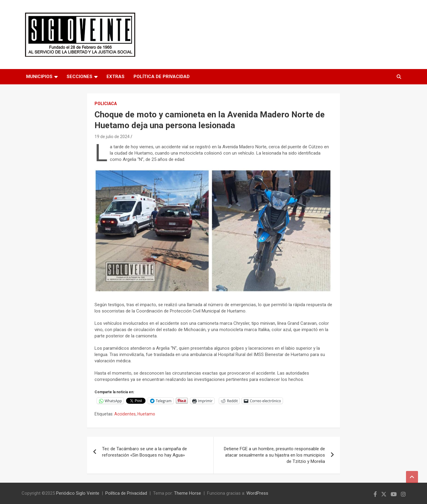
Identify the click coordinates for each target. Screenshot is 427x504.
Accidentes (125, 414)
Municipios (39, 77)
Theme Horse (188, 493)
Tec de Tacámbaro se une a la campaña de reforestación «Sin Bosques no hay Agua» (144, 452)
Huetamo (146, 414)
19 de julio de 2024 (112, 137)
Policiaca (106, 104)
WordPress (257, 493)
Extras (116, 77)
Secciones (80, 77)
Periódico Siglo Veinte (78, 493)
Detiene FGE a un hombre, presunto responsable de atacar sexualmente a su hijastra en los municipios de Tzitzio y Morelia (274, 455)
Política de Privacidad (162, 77)
